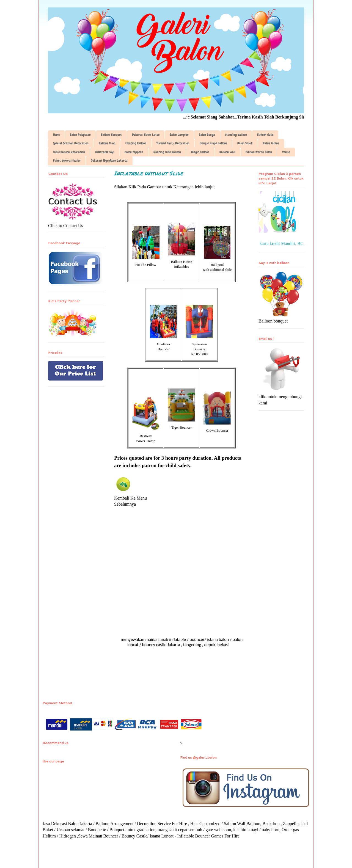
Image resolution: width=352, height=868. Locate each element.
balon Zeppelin (134, 152)
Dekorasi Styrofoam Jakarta (109, 161)
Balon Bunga (207, 135)
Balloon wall (227, 152)
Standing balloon (236, 135)
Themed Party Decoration (173, 143)
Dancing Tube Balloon (167, 152)
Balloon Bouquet (111, 135)
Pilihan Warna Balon (259, 152)
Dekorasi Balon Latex (146, 135)
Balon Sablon (271, 143)
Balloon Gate (265, 135)
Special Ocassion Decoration (71, 143)
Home (56, 135)
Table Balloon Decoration (69, 152)
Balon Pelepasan (80, 135)
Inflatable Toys (105, 152)
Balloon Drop (107, 143)
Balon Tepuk (245, 143)
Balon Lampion (179, 135)
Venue (286, 152)
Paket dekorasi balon (67, 161)
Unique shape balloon (213, 143)
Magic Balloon (200, 152)
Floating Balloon (136, 143)
